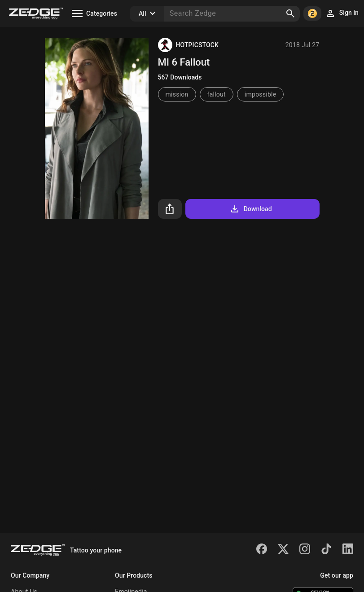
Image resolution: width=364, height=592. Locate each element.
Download (251, 209)
